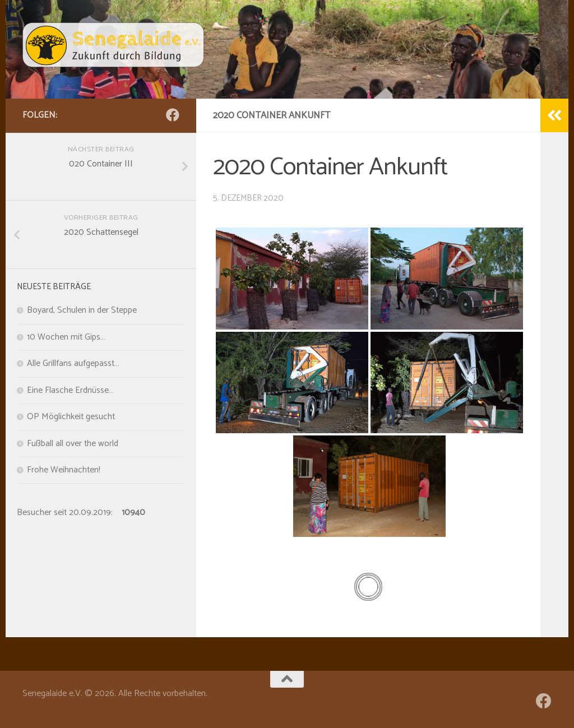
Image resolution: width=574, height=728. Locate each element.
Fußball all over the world (73, 444)
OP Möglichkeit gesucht (71, 417)
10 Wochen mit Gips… (66, 337)
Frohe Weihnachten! (64, 470)
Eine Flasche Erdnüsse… (70, 391)
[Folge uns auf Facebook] (173, 115)
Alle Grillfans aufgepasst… (73, 364)
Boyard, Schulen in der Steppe (82, 310)
